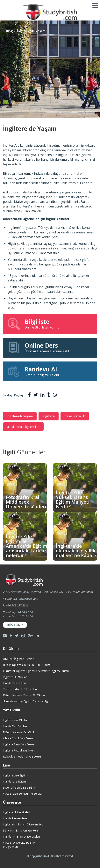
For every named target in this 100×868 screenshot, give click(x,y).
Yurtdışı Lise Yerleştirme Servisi (22, 794)
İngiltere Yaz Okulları (16, 720)
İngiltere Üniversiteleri (16, 812)
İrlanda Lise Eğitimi (15, 781)
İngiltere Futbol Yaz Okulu (19, 750)
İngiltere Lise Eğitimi (15, 775)
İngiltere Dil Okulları (15, 677)
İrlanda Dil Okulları (14, 683)
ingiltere (49, 416)
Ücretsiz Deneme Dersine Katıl (50, 347)
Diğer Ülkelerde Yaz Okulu (19, 732)
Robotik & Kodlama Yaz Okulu (22, 756)
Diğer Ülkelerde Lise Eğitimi (20, 787)
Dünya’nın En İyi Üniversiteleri (21, 830)
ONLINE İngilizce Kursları (18, 659)
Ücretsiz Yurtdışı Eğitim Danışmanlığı (26, 701)
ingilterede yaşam (20, 416)
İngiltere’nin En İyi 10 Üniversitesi (23, 824)
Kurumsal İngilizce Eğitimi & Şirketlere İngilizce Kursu (36, 671)
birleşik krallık (75, 416)
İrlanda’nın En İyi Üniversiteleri (21, 836)
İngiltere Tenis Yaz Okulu (18, 744)
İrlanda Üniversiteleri (16, 818)
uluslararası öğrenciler (23, 427)
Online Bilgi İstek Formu (50, 324)
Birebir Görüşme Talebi (50, 371)
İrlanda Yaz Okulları (15, 726)
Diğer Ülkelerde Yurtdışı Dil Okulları (25, 695)
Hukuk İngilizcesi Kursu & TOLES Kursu (27, 665)
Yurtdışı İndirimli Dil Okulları (20, 689)
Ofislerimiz (15, 625)
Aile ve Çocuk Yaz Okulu (18, 738)
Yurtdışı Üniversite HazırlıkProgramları (19, 845)
